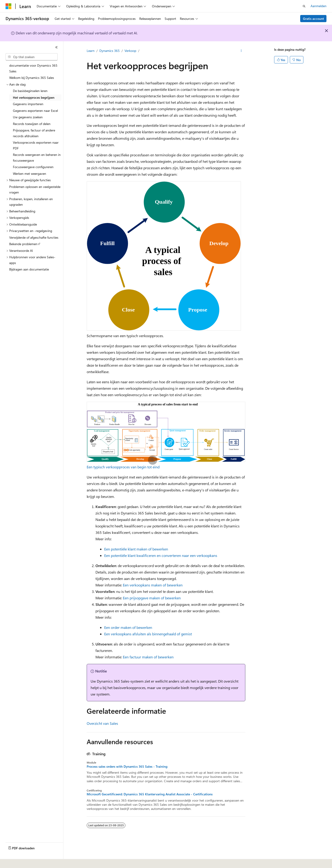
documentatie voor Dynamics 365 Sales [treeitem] (33, 68)
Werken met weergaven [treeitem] (30, 174)
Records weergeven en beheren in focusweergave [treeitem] (37, 158)
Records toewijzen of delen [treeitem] (32, 124)
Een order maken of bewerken (128, 627)
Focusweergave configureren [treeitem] (33, 167)
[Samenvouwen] (56, 47)
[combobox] (32, 57)
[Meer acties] (241, 51)
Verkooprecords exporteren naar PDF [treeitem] (36, 145)
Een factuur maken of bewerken (148, 657)
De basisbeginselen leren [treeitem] (30, 91)
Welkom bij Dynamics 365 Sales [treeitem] (32, 78)
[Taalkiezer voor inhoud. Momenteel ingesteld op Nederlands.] (18, 861)
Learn (91, 51)
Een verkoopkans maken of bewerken (153, 585)
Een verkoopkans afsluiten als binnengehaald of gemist (148, 634)
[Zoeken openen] (304, 6)
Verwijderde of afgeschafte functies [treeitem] (34, 237)
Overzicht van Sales (102, 723)
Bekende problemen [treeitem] (23, 244)
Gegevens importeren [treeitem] (28, 104)
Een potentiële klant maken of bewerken (136, 549)
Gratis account (313, 19)
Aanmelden (319, 6)
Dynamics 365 (110, 51)
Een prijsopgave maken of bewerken (152, 598)
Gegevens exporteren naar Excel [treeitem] (35, 111)
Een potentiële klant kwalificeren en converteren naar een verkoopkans (161, 555)
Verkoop (130, 51)
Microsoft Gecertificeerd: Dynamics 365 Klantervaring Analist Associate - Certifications (150, 794)
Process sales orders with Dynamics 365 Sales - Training (127, 767)
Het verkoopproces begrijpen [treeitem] (34, 97)
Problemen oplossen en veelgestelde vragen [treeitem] (35, 190)
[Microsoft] (9, 6)
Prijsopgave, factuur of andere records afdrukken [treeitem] (34, 133)
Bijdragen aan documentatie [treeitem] (29, 269)
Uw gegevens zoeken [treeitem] (28, 117)
